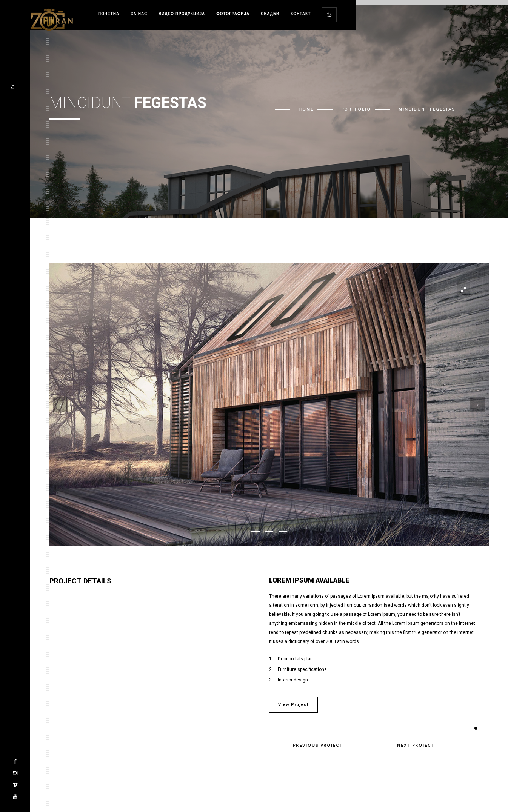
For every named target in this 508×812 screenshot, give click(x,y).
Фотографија (233, 14)
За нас (139, 14)
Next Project (416, 746)
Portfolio (356, 109)
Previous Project (318, 746)
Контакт (301, 14)
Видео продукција (182, 14)
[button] (256, 531)
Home (306, 109)
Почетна (109, 14)
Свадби (270, 14)
